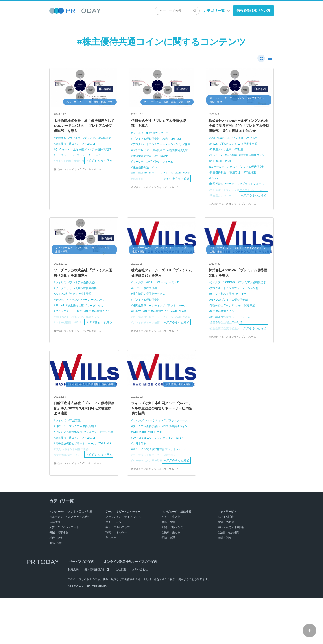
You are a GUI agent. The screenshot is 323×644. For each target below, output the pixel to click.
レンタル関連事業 (247, 332)
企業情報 (55, 568)
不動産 (241, 158)
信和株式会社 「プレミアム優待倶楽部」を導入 (160, 124)
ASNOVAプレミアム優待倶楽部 (231, 326)
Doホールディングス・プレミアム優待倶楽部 (238, 178)
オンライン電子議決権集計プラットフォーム (160, 492)
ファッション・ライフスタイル (124, 563)
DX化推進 (253, 186)
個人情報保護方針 (95, 615)
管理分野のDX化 (221, 332)
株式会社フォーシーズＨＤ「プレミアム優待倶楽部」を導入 (161, 293)
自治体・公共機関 (228, 578)
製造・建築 (56, 584)
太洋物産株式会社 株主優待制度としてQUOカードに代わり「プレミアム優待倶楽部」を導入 (84, 127)
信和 (169, 141)
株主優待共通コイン (69, 152)
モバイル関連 (226, 563)
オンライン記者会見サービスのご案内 (126, 607)
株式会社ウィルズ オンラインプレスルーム (80, 184)
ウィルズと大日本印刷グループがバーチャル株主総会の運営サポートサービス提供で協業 (161, 436)
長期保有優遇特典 (88, 309)
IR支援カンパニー (160, 135)
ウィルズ (77, 141)
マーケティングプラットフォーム (155, 169)
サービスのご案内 (80, 607)
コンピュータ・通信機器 (176, 557)
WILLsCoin (93, 152)
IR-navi (180, 141)
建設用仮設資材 (143, 158)
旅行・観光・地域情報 (231, 573)
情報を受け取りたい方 (253, 10)
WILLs (214, 153)
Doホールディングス (233, 147)
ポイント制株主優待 (146, 309)
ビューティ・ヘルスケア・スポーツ (71, 563)
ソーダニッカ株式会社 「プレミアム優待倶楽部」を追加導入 (83, 293)
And (213, 147)
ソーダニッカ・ (100, 326)
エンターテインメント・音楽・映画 (71, 557)
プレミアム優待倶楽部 (147, 141)
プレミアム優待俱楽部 (70, 147)
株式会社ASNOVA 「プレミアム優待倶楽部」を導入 (238, 293)
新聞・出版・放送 (172, 573)
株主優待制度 (219, 186)
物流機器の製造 (167, 158)
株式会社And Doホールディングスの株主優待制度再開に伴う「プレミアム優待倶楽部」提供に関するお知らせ (239, 130)
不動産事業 (254, 153)
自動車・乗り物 (171, 578)
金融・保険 (224, 584)
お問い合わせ (140, 615)
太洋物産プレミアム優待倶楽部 (76, 164)
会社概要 (121, 615)
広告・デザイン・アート (64, 573)
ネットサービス (227, 557)
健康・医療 (168, 568)
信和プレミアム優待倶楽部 (160, 152)
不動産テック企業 (222, 158)
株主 (136, 152)
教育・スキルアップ (118, 573)
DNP (184, 478)
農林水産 (111, 584)
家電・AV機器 (226, 568)
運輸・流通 (168, 584)
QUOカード (63, 158)
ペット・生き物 (171, 563)
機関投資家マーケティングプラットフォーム (237, 200)
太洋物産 (61, 141)
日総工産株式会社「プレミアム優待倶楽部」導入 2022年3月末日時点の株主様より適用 (84, 436)
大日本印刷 (140, 484)
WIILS (152, 303)
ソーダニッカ (64, 309)
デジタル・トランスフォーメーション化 (159, 146)
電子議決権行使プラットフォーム (232, 343)
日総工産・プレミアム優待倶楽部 (77, 456)
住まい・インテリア (118, 568)
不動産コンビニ (232, 153)
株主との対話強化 (67, 315)
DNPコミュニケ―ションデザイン (155, 478)
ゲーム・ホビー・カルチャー (123, 557)
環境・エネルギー (116, 578)
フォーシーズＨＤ (172, 303)
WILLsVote (140, 473)
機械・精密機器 (59, 578)
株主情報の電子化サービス (150, 315)
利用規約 (73, 615)
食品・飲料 (56, 589)
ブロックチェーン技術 (70, 332)
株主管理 (237, 186)
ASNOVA (231, 303)
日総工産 (77, 450)
